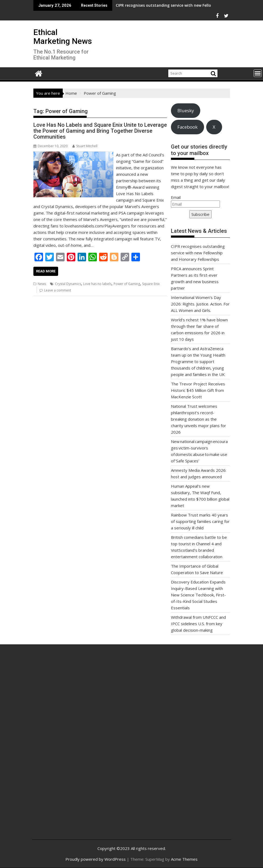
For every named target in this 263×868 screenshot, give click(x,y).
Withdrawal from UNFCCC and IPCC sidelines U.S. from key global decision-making (198, 624)
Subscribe (200, 214)
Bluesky (186, 110)
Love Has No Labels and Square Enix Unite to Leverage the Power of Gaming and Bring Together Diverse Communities (100, 131)
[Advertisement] (69, 746)
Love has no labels (97, 284)
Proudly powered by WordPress (96, 859)
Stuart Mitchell (85, 146)
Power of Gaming (127, 284)
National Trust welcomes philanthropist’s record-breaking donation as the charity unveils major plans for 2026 (199, 419)
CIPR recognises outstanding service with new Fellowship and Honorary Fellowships (157, 5)
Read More (46, 271)
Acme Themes (184, 859)
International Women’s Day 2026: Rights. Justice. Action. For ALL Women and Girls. (200, 304)
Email (176, 197)
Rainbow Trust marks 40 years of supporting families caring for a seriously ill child (200, 521)
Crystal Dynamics (68, 284)
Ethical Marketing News (63, 37)
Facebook (187, 127)
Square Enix (151, 284)
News (42, 284)
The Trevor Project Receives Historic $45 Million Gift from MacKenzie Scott (198, 390)
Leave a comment (58, 290)
